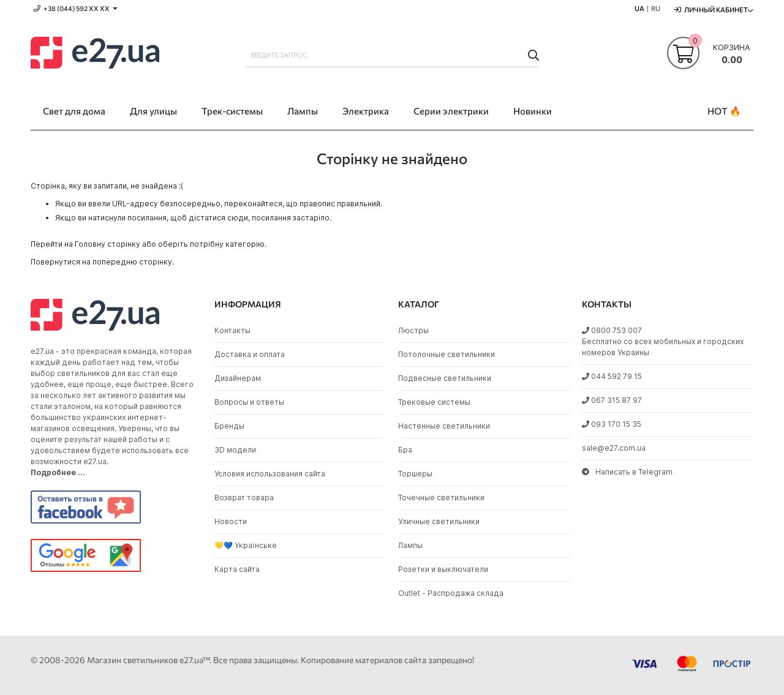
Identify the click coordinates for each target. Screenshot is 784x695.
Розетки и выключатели (443, 569)
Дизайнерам (238, 378)
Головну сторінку (107, 244)
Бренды (229, 426)
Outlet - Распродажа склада (451, 593)
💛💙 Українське (246, 545)
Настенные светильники (444, 426)
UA (639, 8)
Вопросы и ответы (249, 402)
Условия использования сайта (270, 474)
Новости (231, 521)
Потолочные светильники (447, 354)
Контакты (232, 330)
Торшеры (415, 474)
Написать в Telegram (627, 472)
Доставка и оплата (250, 354)
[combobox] (392, 55)
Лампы (410, 545)
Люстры (413, 330)
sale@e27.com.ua (614, 448)
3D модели (235, 450)
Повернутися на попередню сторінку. (102, 262)
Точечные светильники (441, 498)
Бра (405, 450)
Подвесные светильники (445, 378)
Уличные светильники (439, 521)
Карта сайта (237, 569)
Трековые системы (434, 402)
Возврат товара (244, 498)
